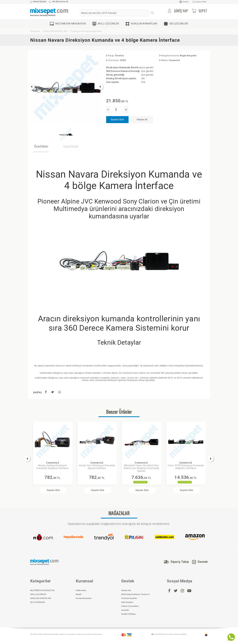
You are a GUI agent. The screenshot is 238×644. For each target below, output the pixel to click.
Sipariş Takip (199, 2)
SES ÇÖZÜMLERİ (176, 24)
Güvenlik (125, 610)
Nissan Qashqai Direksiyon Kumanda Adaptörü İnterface (52, 465)
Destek (184, 2)
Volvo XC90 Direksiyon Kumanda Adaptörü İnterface (186, 465)
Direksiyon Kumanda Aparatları (86, 31)
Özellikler (41, 147)
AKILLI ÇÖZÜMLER (106, 24)
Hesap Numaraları (84, 598)
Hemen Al (142, 120)
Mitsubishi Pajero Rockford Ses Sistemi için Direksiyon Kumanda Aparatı (141, 467)
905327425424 (38, 2)
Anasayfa (35, 31)
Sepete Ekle (117, 120)
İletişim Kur (126, 590)
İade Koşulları (127, 602)
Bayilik (79, 594)
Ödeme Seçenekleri (130, 606)
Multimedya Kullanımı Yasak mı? (136, 594)
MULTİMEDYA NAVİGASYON (68, 24)
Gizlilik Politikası (129, 614)
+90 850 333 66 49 (59, 2)
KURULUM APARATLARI (141, 24)
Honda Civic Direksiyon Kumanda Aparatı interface (97, 465)
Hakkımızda (81, 590)
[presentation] (32, 87)
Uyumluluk (71, 147)
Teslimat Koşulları (129, 598)
